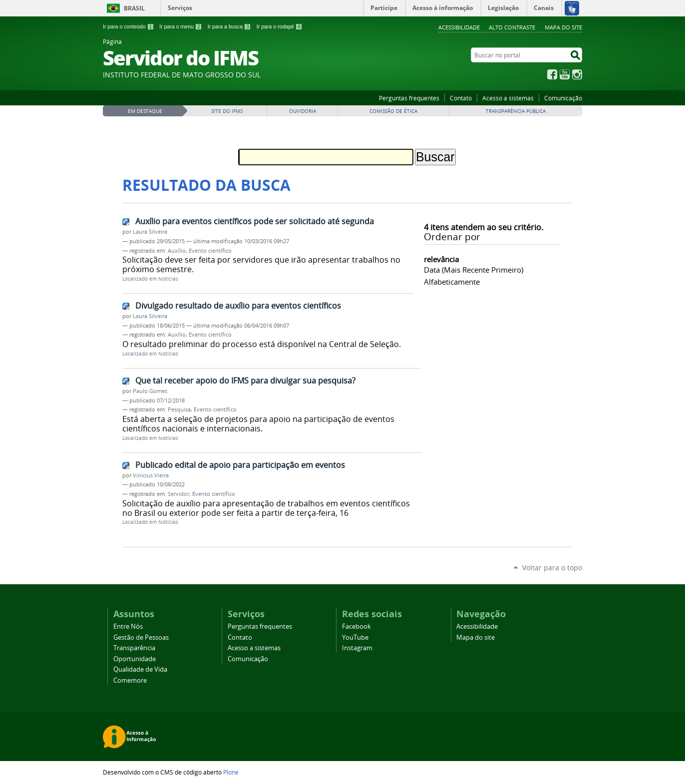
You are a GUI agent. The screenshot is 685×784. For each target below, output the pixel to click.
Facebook (552, 74)
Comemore (130, 680)
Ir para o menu (180, 26)
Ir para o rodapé (280, 26)
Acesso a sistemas (508, 98)
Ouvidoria (303, 111)
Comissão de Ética (393, 111)
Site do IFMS (227, 111)
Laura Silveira (150, 232)
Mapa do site (563, 27)
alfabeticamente (452, 282)
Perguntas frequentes (409, 98)
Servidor (178, 494)
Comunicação (563, 98)
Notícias (168, 279)
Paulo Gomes (150, 391)
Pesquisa (179, 409)
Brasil (134, 8)
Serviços (180, 8)
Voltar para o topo (552, 568)
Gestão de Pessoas (141, 637)
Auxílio (177, 251)
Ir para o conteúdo (128, 26)
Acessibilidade (459, 27)
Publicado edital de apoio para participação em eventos (240, 465)
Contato (461, 98)
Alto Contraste (512, 27)
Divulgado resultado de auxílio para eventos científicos (238, 306)
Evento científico (210, 251)
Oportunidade (135, 659)
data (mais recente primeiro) (474, 270)
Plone (231, 772)
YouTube (565, 74)
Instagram (577, 74)
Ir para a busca (229, 26)
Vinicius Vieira (151, 475)
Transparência (134, 648)
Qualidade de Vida (140, 669)
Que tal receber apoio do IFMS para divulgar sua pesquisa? (245, 381)
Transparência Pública (516, 111)
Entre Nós (128, 626)
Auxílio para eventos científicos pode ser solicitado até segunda (255, 221)
